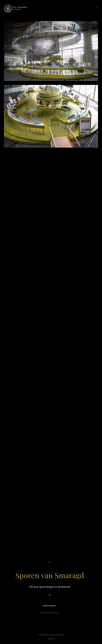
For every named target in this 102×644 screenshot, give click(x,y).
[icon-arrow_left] (50, 562)
